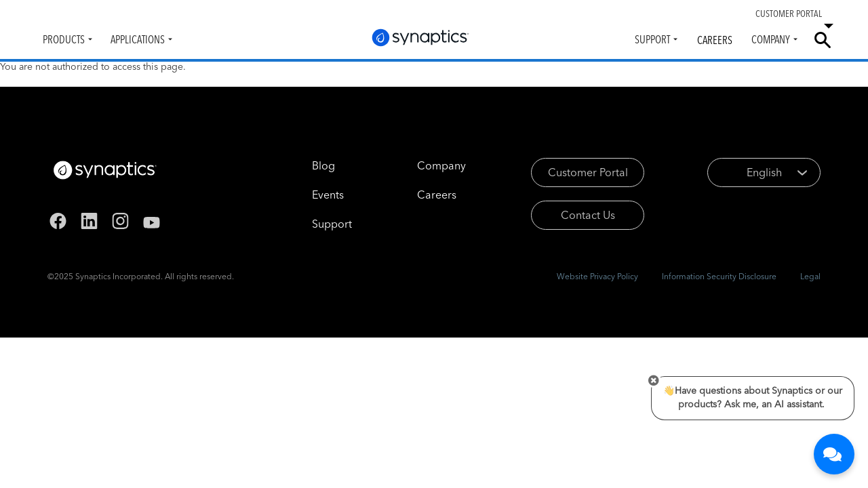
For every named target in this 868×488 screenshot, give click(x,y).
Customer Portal (588, 172)
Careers (715, 40)
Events (328, 195)
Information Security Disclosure (719, 276)
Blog (323, 165)
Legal (810, 276)
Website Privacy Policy (597, 276)
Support (652, 39)
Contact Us (588, 215)
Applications (138, 39)
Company (771, 39)
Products (64, 39)
